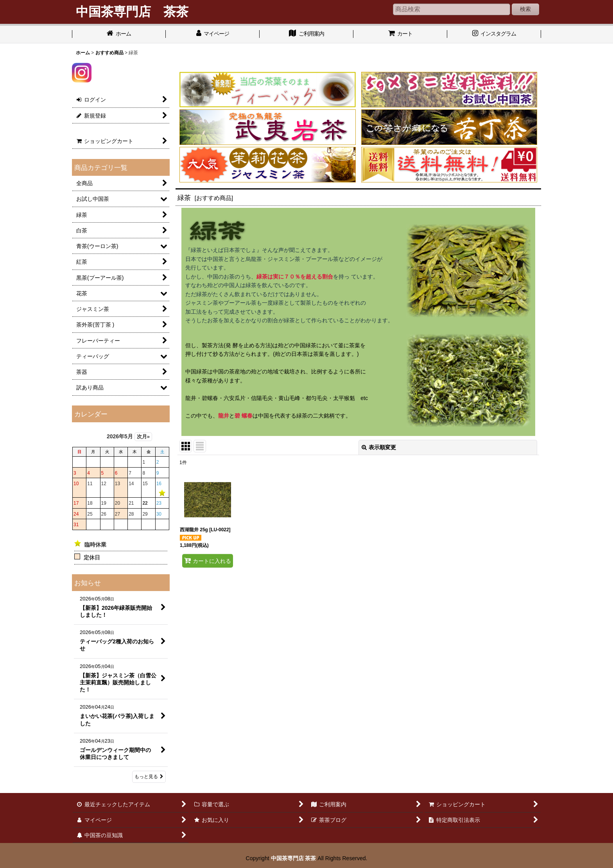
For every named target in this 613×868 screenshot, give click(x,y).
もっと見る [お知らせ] (149, 777)
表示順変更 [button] (379, 447)
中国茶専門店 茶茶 (294, 858)
